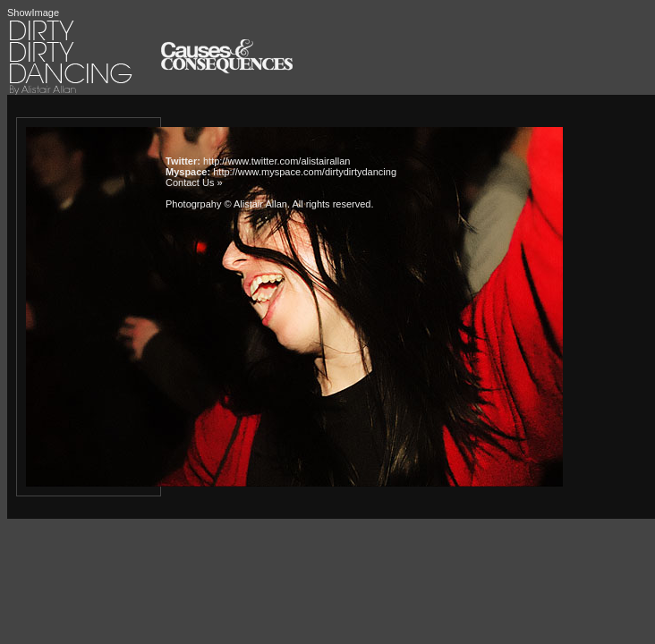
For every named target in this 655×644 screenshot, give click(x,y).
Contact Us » (194, 182)
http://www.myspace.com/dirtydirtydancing (305, 172)
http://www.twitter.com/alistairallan (276, 161)
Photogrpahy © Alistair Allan (226, 204)
